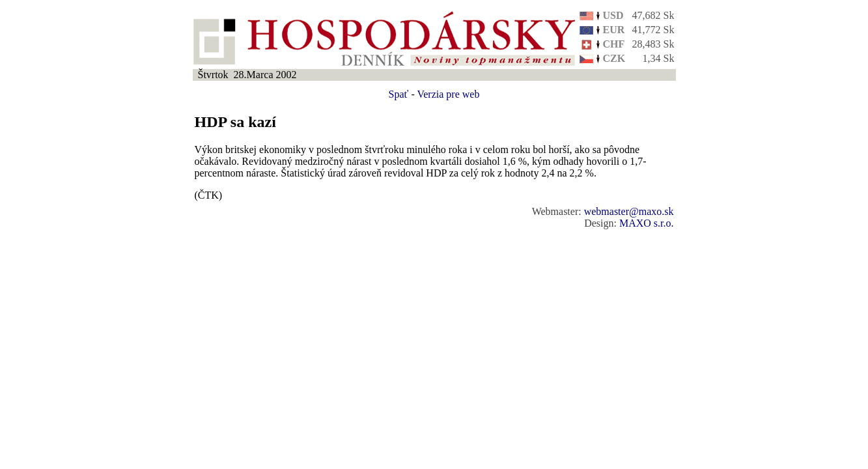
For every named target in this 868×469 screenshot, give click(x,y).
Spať (399, 94)
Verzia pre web (448, 94)
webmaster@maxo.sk (629, 211)
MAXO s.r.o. (647, 223)
